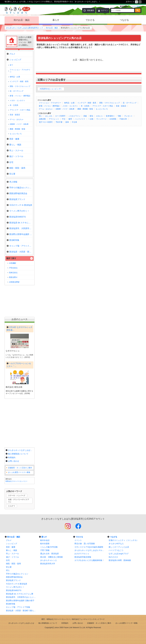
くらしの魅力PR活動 (49, 547)
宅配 (119, 116)
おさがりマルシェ (82, 554)
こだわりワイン (74, 116)
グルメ (11, 54)
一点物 (91, 119)
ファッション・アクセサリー (50, 103)
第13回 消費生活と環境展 (51, 557)
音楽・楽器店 (121, 106)
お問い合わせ (14, 461)
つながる (124, 20)
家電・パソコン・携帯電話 (49, 106)
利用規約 (12, 458)
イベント (78, 540)
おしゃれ (49, 116)
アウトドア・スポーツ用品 (103, 106)
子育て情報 (45, 550)
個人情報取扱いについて (18, 454)
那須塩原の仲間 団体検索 (120, 560)
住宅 (10, 162)
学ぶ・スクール (15, 150)
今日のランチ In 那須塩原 (19, 205)
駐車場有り (110, 116)
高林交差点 (13, 273)
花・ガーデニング (130, 103)
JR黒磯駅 (13, 263)
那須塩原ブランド (16, 199)
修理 (70, 119)
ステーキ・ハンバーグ (17, 496)
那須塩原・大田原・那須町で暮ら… (20, 252)
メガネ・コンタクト (70, 106)
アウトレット (54, 119)
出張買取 (113, 119)
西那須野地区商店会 (17, 193)
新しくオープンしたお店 (119, 547)
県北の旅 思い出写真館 (85, 544)
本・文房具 (85, 106)
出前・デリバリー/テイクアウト (19, 501)
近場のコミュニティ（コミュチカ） (123, 540)
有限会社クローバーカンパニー (16, 481)
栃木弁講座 (45, 544)
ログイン (105, 10)
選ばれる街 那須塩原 (49, 554)
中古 (64, 119)
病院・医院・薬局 (16, 168)
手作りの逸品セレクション (20, 188)
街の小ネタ (113, 557)
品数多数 (42, 119)
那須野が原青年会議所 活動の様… (20, 234)
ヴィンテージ (101, 119)
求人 (8, 570)
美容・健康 (13, 139)
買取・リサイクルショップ (109, 103)
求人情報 (12, 182)
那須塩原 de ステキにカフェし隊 (20, 223)
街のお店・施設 (22, 20)
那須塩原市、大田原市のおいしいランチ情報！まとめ (22, 597)
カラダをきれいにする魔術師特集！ (89, 560)
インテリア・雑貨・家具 (87, 103)
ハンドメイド (80, 119)
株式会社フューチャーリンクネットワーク (88, 619)
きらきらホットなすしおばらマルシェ (90, 550)
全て (11, 65)
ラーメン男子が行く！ (18, 211)
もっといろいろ (102, 109)
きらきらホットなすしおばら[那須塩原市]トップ (25, 28)
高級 (85, 116)
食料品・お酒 (69, 103)
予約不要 (59, 122)
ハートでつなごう (116, 550)
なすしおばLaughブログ (119, 554)
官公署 (11, 174)
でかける (90, 20)
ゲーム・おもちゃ (46, 109)
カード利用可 (60, 116)
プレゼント (128, 116)
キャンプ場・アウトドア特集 (20, 246)
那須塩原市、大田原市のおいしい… (20, 228)
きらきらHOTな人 (116, 544)
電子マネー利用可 (46, 122)
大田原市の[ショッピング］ (51, 89)
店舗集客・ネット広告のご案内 (20, 468)
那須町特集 (13, 240)
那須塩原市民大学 (48, 564)
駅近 (92, 116)
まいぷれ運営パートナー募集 (19, 472)
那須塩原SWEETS (16, 217)
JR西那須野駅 (14, 282)
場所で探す (11, 258)
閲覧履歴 (91, 10)
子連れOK (123, 119)
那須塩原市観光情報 (83, 557)
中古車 (74, 122)
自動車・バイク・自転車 (65, 109)
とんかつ (12, 506)
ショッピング (14, 60)
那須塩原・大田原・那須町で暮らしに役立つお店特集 (22, 611)
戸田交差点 (13, 268)
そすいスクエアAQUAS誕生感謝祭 (89, 547)
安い (41, 116)
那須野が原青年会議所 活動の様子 (20, 601)
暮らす (56, 20)
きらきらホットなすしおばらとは (21, 450)
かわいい (100, 116)
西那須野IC (13, 277)
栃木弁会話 (45, 540)
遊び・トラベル (15, 156)
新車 (67, 122)
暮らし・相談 (14, 145)
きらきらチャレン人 (49, 560)
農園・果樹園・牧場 (85, 109)
